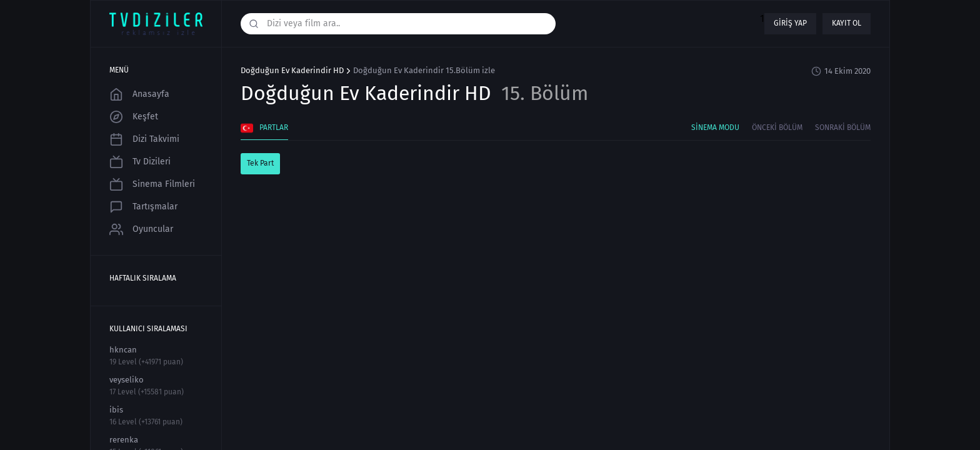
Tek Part (260, 163)
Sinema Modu (715, 127)
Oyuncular (141, 229)
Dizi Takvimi (144, 139)
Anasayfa (139, 94)
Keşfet (134, 117)
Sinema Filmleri (152, 184)
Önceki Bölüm (777, 127)
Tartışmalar (143, 207)
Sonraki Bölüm (843, 127)
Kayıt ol (847, 23)
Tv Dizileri (140, 162)
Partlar (264, 128)
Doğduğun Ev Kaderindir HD (292, 71)
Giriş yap (790, 23)
